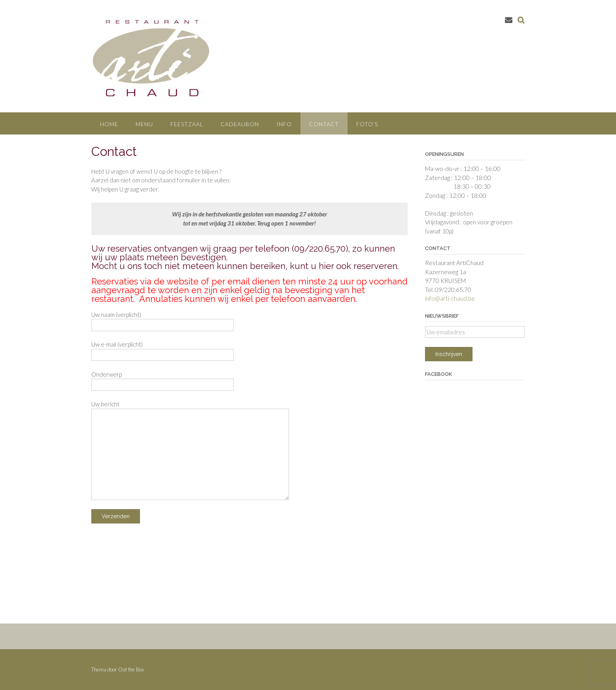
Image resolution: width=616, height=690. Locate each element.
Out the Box (131, 669)
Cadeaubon (240, 124)
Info (284, 124)
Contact (324, 124)
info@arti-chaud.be (450, 298)
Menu (144, 124)
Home (109, 124)
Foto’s (367, 124)
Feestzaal (187, 124)
